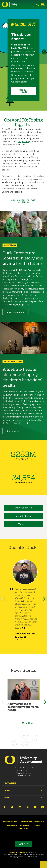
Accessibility (12, 825)
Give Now (24, 844)
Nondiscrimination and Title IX (32, 822)
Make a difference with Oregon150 (23, 201)
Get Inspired (13, 431)
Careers (37, 825)
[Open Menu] (43, 4)
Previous (3, 601)
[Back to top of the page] (44, 865)
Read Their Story (15, 312)
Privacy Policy (26, 825)
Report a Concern (10, 822)
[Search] (37, 4)
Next (44, 601)
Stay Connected (23, 508)
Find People (23, 829)
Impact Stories (23, 516)
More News (28, 723)
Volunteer (24, 524)
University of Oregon (18, 852)
